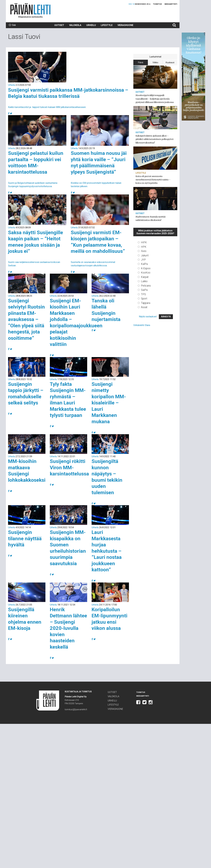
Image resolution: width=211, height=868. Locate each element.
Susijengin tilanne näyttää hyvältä (25, 538)
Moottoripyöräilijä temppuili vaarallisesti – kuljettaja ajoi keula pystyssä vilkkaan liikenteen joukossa (155, 99)
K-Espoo (146, 268)
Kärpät (145, 277)
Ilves (144, 251)
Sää (12, 25)
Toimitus (157, 4)
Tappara (146, 303)
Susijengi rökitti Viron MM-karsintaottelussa (69, 467)
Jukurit (145, 255)
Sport (144, 298)
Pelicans (146, 286)
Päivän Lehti (30, 10)
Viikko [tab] (155, 62)
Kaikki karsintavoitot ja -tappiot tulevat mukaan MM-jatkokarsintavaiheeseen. (47, 107)
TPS (143, 294)
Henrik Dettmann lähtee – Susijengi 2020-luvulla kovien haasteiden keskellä (68, 628)
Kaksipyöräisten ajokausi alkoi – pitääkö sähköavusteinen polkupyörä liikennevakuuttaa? (154, 139)
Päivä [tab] (141, 62)
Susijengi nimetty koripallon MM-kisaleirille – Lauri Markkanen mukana (109, 403)
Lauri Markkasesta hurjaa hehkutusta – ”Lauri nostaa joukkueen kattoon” (107, 551)
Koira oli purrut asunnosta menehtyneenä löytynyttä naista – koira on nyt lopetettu (153, 180)
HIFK (144, 242)
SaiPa (144, 290)
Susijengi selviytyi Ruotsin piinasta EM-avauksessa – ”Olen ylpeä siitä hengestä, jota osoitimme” (26, 319)
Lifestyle (107, 25)
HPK (144, 247)
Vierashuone (125, 25)
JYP (143, 260)
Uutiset (59, 25)
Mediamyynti (171, 4)
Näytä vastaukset (148, 317)
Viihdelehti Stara (142, 325)
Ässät (144, 307)
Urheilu (91, 25)
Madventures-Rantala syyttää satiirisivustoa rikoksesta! (150, 218)
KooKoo (146, 273)
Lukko (144, 281)
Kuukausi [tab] (170, 62)
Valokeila (75, 25)
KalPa (144, 264)
